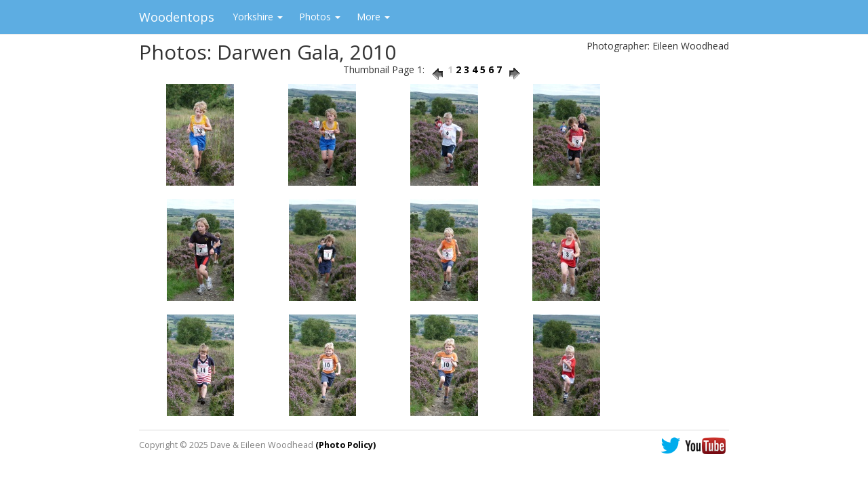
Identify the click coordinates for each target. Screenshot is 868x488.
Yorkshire (258, 17)
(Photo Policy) (346, 445)
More (373, 17)
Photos (320, 17)
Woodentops (177, 17)
